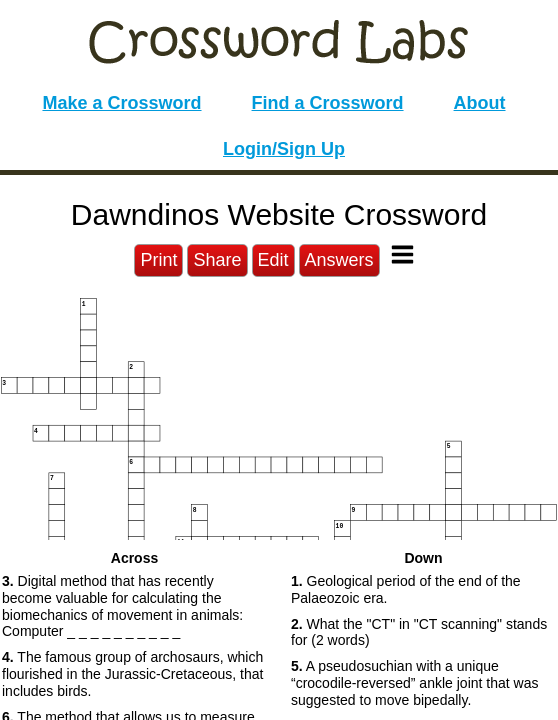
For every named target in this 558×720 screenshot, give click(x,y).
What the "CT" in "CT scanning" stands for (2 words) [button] (419, 632)
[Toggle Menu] (402, 254)
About (480, 103)
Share (217, 260)
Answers (339, 260)
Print (158, 260)
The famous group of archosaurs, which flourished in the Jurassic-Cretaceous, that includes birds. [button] (132, 674)
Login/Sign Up (284, 149)
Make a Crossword (121, 103)
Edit (273, 260)
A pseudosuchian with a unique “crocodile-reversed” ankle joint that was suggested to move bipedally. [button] (414, 683)
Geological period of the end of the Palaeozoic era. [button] (406, 589)
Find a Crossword (328, 103)
